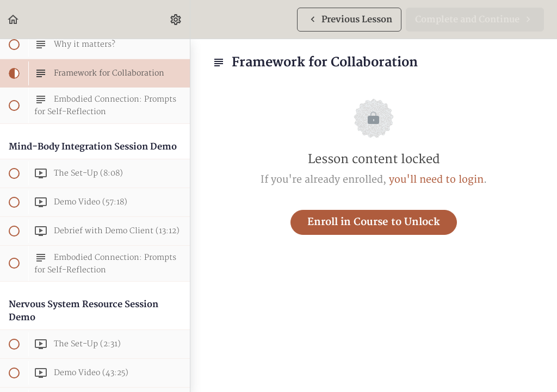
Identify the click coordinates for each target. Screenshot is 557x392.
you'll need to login (436, 180)
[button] (14, 19)
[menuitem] (176, 19)
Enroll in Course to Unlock (374, 222)
